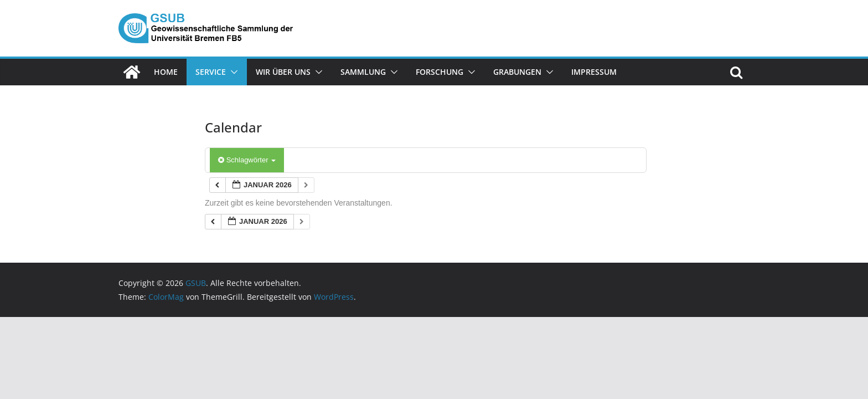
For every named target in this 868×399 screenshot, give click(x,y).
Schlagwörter (247, 160)
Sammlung (363, 72)
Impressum (594, 72)
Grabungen (517, 72)
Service (211, 72)
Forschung (440, 72)
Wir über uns (283, 72)
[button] (232, 72)
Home (166, 72)
